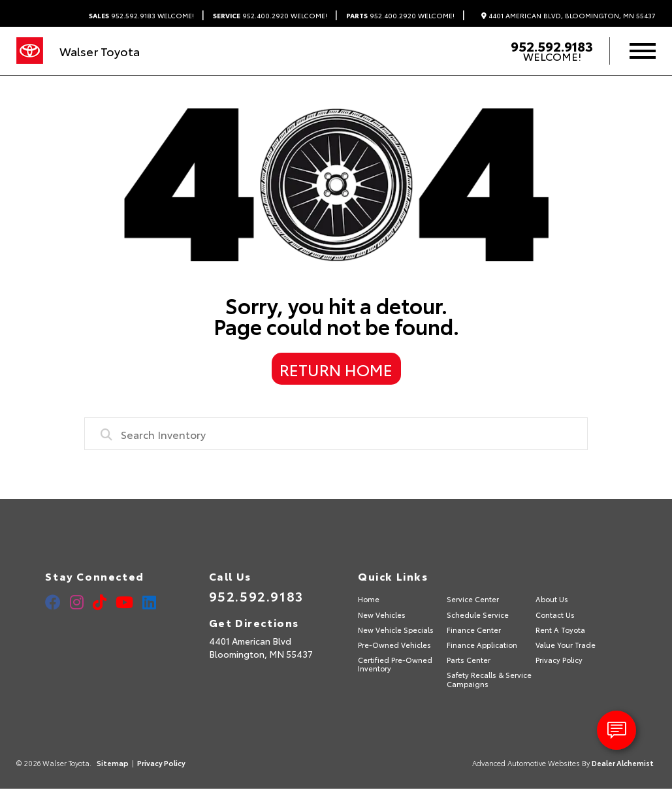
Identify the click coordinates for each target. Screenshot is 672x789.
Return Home (336, 369)
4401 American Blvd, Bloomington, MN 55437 (568, 16)
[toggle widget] (616, 730)
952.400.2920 (270, 16)
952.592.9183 (141, 16)
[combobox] (336, 434)
